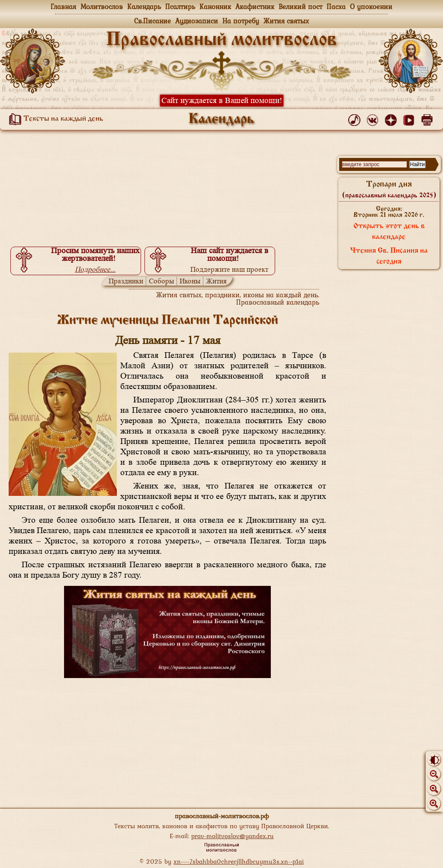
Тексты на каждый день (55, 119)
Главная (63, 6)
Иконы (190, 281)
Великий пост (300, 6)
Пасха (336, 6)
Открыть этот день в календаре (389, 232)
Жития (216, 281)
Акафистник (255, 6)
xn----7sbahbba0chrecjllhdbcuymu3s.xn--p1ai (239, 861)
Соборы (161, 281)
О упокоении (371, 6)
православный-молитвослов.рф (222, 816)
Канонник (215, 6)
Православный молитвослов (221, 40)
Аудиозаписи (197, 21)
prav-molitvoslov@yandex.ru (233, 836)
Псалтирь (180, 6)
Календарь (144, 6)
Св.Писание (152, 21)
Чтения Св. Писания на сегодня (389, 256)
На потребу (241, 21)
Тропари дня (389, 190)
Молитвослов (102, 6)
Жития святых (286, 21)
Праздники (126, 281)
